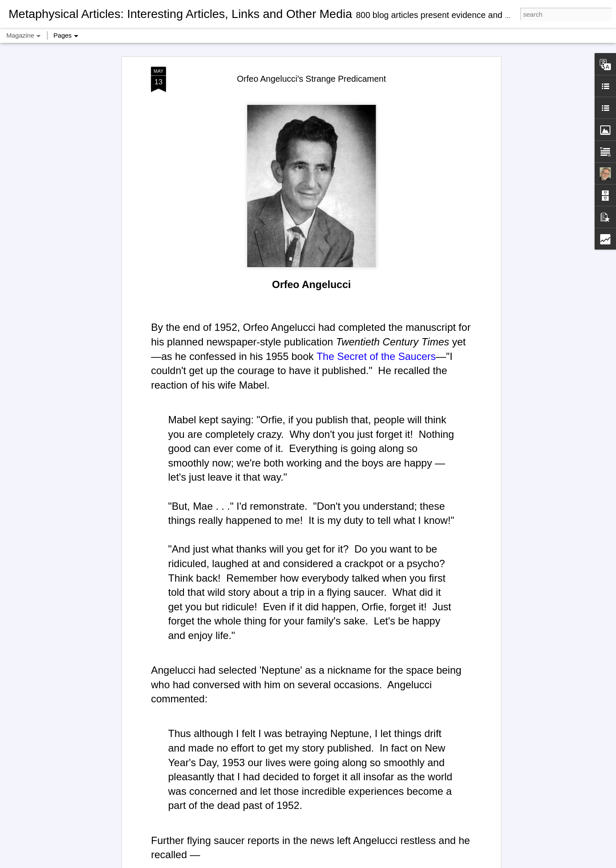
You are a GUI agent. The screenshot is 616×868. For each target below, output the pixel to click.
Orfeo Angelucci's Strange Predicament (311, 44)
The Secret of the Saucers (376, 322)
